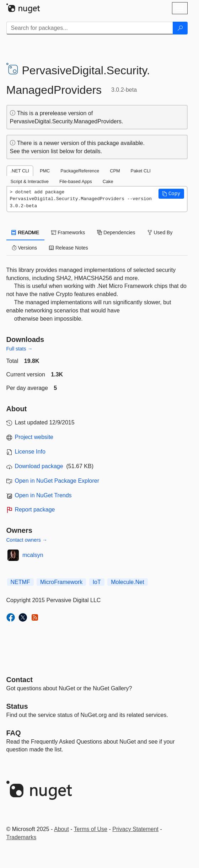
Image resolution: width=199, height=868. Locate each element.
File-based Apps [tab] (76, 181)
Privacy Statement (135, 829)
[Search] (180, 28)
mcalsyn (33, 555)
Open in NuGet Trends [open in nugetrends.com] (43, 495)
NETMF (20, 582)
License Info (30, 452)
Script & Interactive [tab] (30, 181)
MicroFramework (61, 582)
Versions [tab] (25, 248)
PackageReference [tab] (80, 171)
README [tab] (26, 232)
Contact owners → (27, 540)
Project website (34, 437)
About (61, 829)
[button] (171, 194)
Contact (20, 680)
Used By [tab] (160, 232)
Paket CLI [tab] (141, 171)
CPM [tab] (115, 171)
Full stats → (20, 349)
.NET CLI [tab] (20, 171)
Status (17, 706)
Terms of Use (91, 829)
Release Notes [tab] (69, 248)
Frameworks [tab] (68, 232)
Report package (35, 510)
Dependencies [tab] (116, 232)
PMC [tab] (45, 171)
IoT (97, 582)
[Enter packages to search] (90, 28)
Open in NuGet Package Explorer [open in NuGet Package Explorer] (57, 481)
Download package (39, 466)
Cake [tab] (108, 181)
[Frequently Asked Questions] (14, 733)
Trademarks (21, 837)
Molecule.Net (127, 582)
